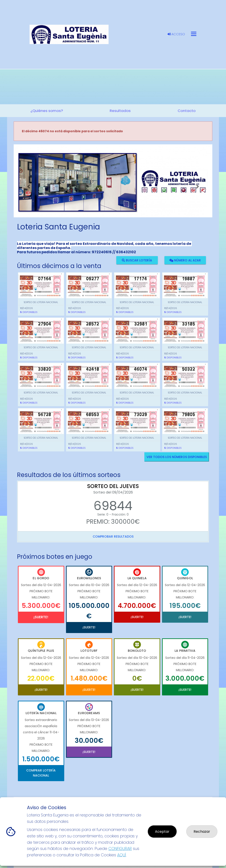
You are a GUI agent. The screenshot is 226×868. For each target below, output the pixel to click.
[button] (29, 186)
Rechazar (202, 832)
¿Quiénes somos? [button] (47, 111)
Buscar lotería (137, 260)
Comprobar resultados (113, 536)
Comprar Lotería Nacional (41, 773)
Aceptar (162, 832)
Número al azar (185, 260)
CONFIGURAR (120, 848)
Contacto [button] (187, 111)
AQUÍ (122, 855)
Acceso (176, 34)
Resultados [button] (120, 111)
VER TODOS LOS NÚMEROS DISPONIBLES (177, 457)
